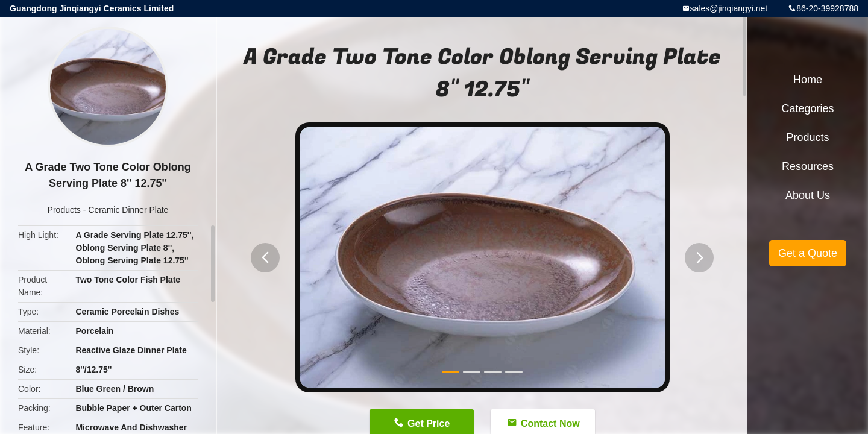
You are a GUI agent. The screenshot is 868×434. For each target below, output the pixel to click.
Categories (807, 108)
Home (808, 80)
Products (64, 210)
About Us (808, 195)
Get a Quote (808, 253)
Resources (808, 166)
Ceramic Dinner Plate (128, 210)
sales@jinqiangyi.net (729, 8)
